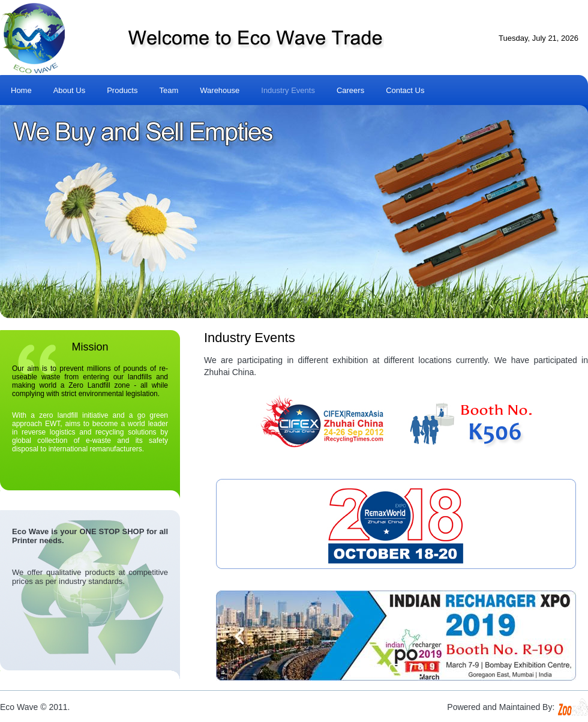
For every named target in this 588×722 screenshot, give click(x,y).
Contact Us (405, 90)
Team (169, 90)
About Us (69, 90)
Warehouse (220, 90)
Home (21, 90)
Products (122, 90)
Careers (350, 90)
